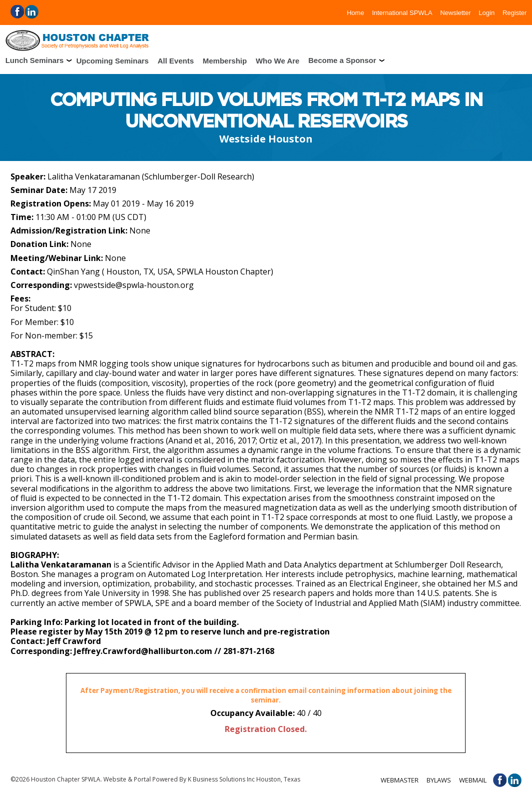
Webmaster (400, 780)
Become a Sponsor (342, 60)
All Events (176, 60)
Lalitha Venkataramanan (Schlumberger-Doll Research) (151, 176)
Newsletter (455, 12)
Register (515, 12)
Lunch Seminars (35, 60)
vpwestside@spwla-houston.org (134, 285)
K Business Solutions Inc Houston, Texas (244, 779)
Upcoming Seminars (113, 60)
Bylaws (439, 780)
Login (487, 12)
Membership (225, 60)
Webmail (473, 780)
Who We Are (278, 60)
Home (355, 12)
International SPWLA (402, 12)
